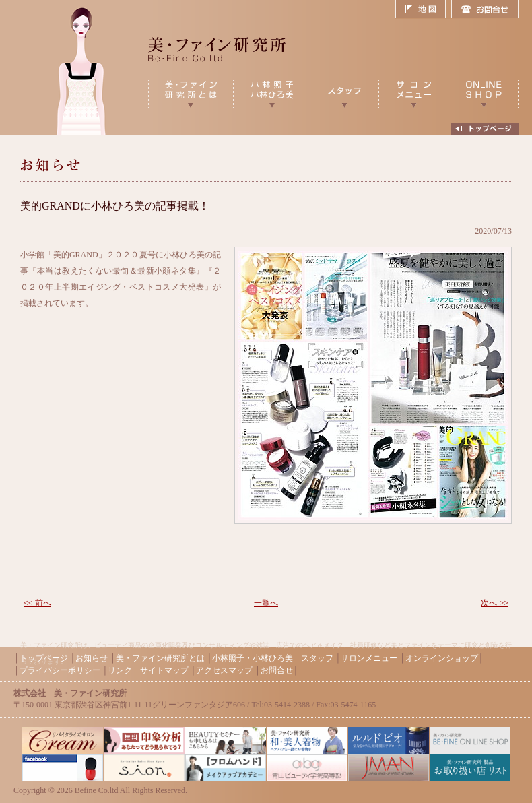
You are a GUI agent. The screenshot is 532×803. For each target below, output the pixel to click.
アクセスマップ (224, 670)
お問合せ (485, 9)
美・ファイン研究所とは (160, 658)
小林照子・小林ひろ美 (253, 658)
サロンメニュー (369, 658)
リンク (120, 670)
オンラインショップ (442, 658)
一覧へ (266, 603)
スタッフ (317, 658)
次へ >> (495, 603)
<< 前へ (37, 603)
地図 (423, 9)
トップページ (44, 658)
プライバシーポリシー (60, 670)
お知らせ (92, 658)
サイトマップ (164, 670)
